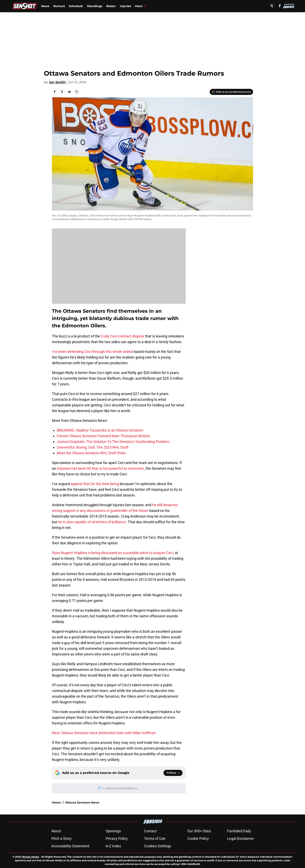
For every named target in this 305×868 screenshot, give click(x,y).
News (45, 6)
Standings (95, 6)
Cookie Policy (198, 838)
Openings (113, 831)
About (56, 831)
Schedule (76, 6)
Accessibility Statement (70, 846)
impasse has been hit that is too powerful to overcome (100, 468)
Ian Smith (57, 82)
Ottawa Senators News (82, 802)
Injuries (125, 6)
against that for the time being (95, 484)
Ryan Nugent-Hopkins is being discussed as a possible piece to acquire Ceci (113, 553)
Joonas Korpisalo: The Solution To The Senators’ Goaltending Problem (113, 442)
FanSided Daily (239, 831)
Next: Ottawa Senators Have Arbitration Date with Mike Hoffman (104, 733)
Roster (111, 6)
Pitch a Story (61, 838)
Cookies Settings (158, 846)
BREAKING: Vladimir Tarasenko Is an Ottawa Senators (100, 430)
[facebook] (280, 6)
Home (56, 802)
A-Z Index (113, 846)
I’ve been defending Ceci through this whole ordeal (92, 352)
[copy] (77, 92)
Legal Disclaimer (241, 838)
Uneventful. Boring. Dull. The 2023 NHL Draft (93, 447)
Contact (150, 831)
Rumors (59, 6)
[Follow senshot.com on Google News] (173, 773)
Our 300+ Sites (199, 831)
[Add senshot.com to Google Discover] (231, 92)
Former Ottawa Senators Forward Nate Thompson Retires (103, 436)
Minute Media (30, 857)
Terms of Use (155, 838)
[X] (272, 6)
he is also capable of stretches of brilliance (92, 522)
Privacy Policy (117, 838)
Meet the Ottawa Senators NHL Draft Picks (91, 453)
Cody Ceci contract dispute (123, 336)
